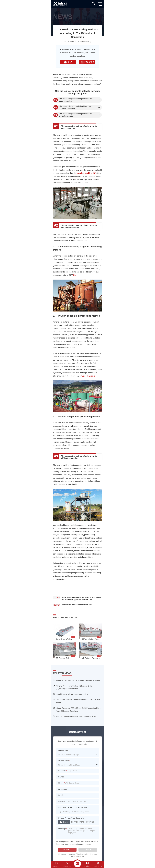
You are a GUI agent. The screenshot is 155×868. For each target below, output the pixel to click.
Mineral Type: (64, 760)
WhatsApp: (63, 789)
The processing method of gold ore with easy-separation (76, 100)
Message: (63, 829)
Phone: (61, 783)
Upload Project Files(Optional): (71, 818)
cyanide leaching (87, 376)
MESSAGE (87, 62)
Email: (61, 795)
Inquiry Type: (64, 750)
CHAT (68, 62)
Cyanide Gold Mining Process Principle (72, 694)
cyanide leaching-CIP (86, 173)
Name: (61, 777)
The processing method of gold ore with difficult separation (76, 115)
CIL (74, 275)
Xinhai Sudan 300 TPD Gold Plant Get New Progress (78, 680)
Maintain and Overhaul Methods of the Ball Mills (76, 716)
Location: (62, 801)
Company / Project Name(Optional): (73, 807)
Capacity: (62, 771)
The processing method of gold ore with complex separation (76, 107)
